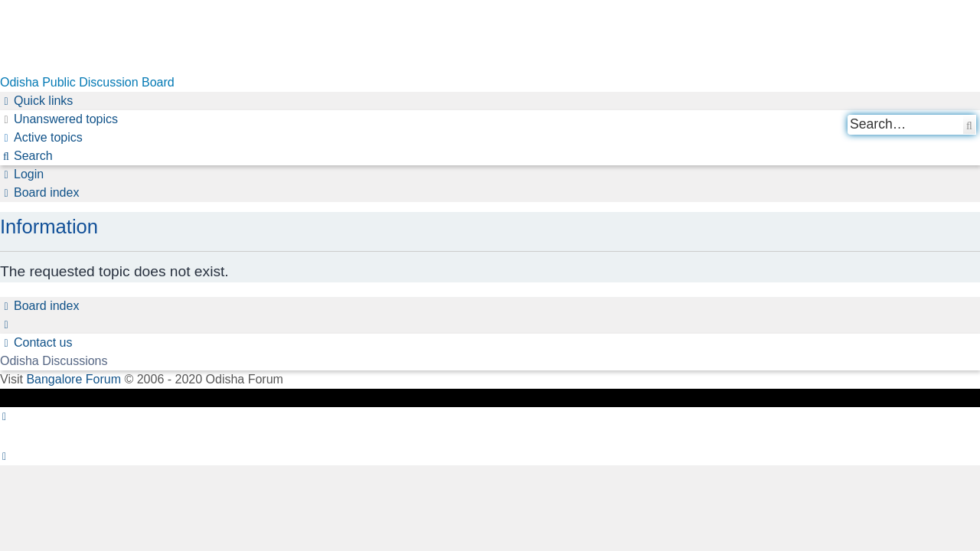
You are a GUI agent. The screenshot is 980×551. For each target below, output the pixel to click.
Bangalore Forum (73, 379)
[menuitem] (59, 119)
